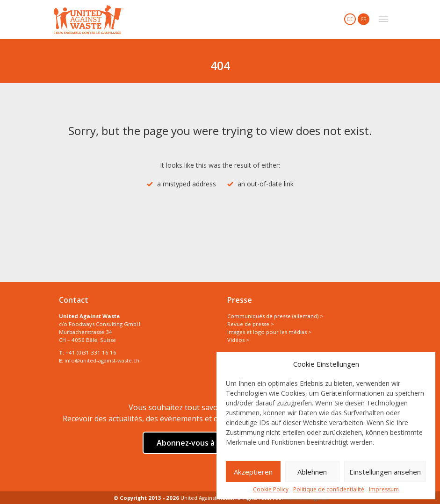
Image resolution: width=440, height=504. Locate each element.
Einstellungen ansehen (385, 472)
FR (364, 19)
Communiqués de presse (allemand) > (275, 316)
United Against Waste (89, 20)
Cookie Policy (271, 490)
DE (350, 19)
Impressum (384, 490)
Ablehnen (312, 472)
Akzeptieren (253, 472)
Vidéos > (238, 340)
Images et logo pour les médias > (269, 332)
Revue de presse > (251, 324)
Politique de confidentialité (329, 490)
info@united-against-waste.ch (102, 360)
